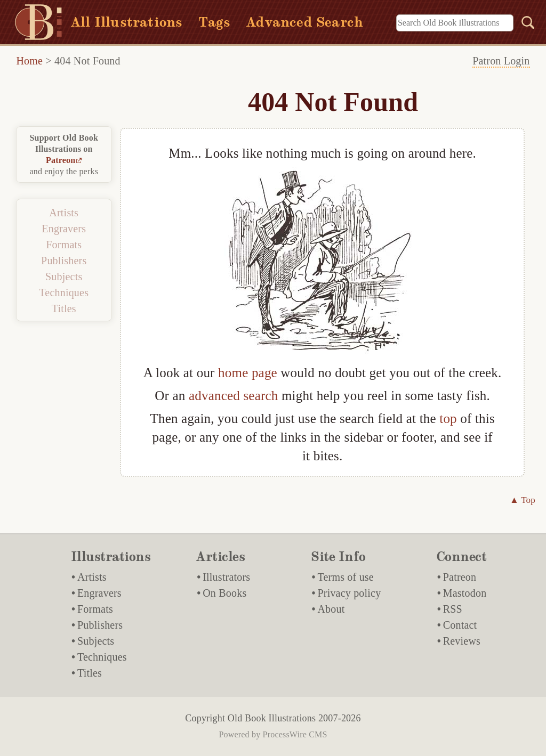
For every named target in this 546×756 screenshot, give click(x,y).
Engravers (64, 229)
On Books (224, 593)
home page (248, 373)
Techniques (64, 292)
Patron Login (501, 61)
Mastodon (465, 593)
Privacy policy (349, 593)
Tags (214, 22)
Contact (460, 625)
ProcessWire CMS (295, 734)
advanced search (233, 396)
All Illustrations (127, 22)
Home (29, 61)
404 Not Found (87, 61)
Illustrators (226, 577)
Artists (64, 213)
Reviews (462, 641)
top (448, 418)
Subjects (64, 277)
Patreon (61, 160)
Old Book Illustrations (272, 718)
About (331, 609)
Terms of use (345, 577)
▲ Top (523, 500)
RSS (453, 609)
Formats (64, 245)
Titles (64, 308)
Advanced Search (305, 22)
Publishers (64, 261)
